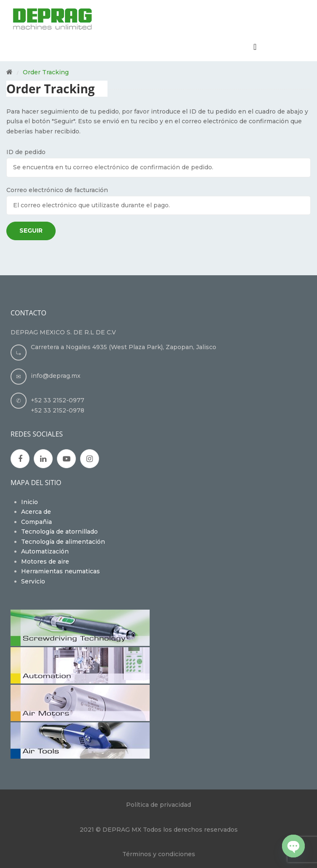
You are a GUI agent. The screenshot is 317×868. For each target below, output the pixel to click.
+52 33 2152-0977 (58, 400)
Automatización (45, 551)
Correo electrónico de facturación (57, 190)
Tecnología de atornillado (59, 532)
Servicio (33, 581)
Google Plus (43, 459)
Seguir (31, 231)
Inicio (30, 502)
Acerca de (36, 512)
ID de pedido (26, 152)
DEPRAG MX (122, 830)
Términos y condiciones (159, 854)
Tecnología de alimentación (63, 542)
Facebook (20, 459)
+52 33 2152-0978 (58, 410)
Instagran (90, 459)
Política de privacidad (158, 805)
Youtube (67, 459)
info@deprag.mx (56, 376)
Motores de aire (45, 561)
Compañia (36, 522)
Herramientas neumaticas (60, 571)
